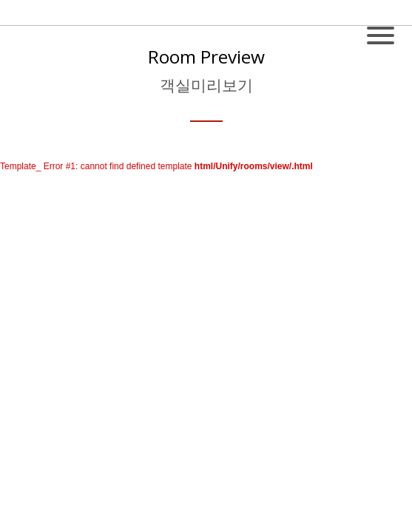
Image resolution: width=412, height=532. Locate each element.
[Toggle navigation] (381, 28)
